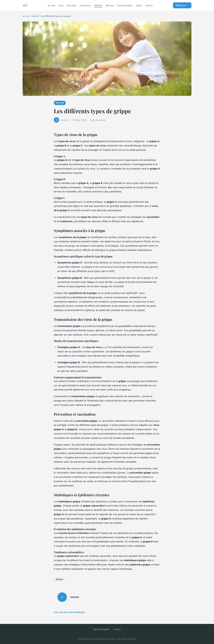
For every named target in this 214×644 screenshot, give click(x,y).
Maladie (98, 5)
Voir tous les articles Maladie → (71, 612)
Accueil (52, 5)
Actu (61, 5)
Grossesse (85, 5)
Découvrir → (182, 5)
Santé (139, 5)
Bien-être (72, 5)
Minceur (110, 5)
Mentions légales (101, 629)
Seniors (149, 5)
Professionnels (125, 5)
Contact (117, 629)
